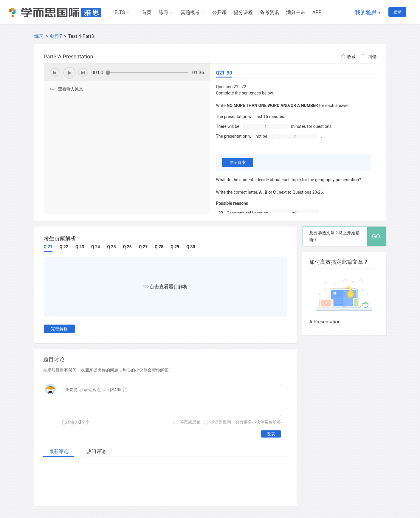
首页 (147, 12)
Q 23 (80, 247)
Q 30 (191, 247)
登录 (397, 12)
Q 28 (159, 247)
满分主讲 (296, 12)
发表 (271, 434)
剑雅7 (56, 36)
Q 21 (48, 247)
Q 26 (127, 247)
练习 (163, 12)
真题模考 (190, 12)
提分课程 (243, 12)
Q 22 (64, 247)
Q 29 (175, 247)
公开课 (219, 12)
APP (317, 12)
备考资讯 (269, 12)
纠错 (372, 57)
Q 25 (111, 247)
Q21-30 (224, 73)
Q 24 (96, 247)
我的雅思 (366, 12)
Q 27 (143, 247)
